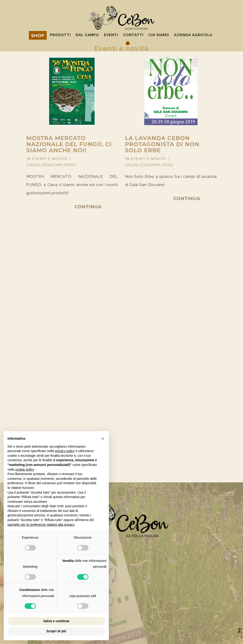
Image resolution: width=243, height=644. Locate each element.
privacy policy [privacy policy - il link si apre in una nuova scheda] (65, 451)
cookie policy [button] (25, 469)
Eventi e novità (49, 159)
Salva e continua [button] (56, 621)
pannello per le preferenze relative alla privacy (41, 525)
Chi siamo (159, 35)
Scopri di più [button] (56, 631)
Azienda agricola (193, 35)
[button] (103, 439)
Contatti (133, 35)
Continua (88, 207)
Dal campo (87, 35)
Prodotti (60, 35)
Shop (38, 35)
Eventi (111, 35)
